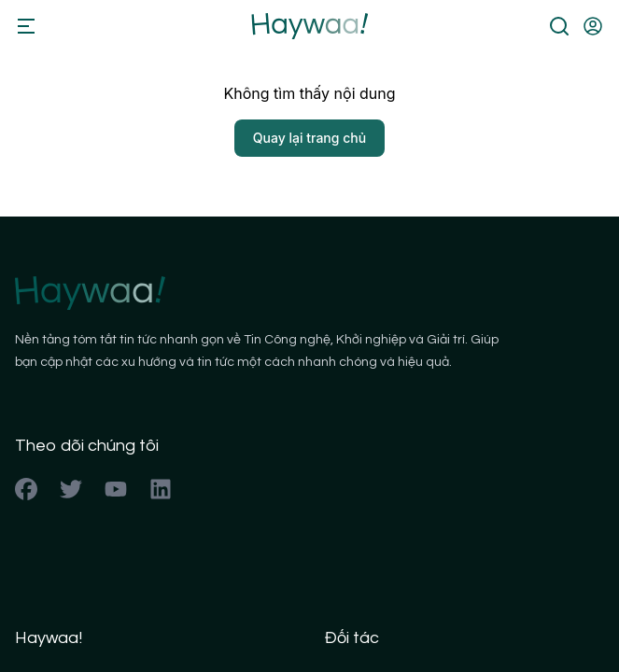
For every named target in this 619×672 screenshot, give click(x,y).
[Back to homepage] (309, 26)
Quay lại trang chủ (309, 138)
